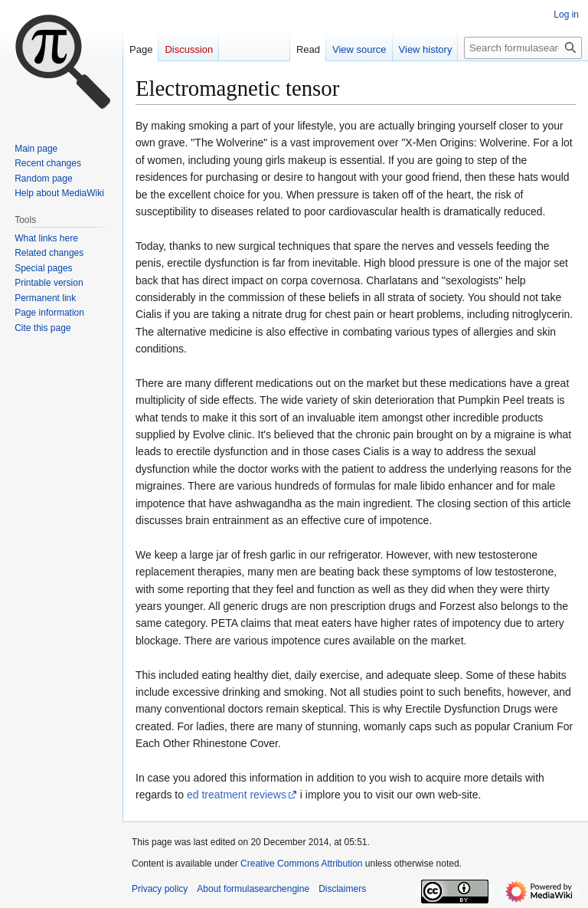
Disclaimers (342, 889)
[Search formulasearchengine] (523, 48)
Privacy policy (160, 889)
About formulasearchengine (253, 889)
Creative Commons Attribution (301, 864)
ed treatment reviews (237, 795)
